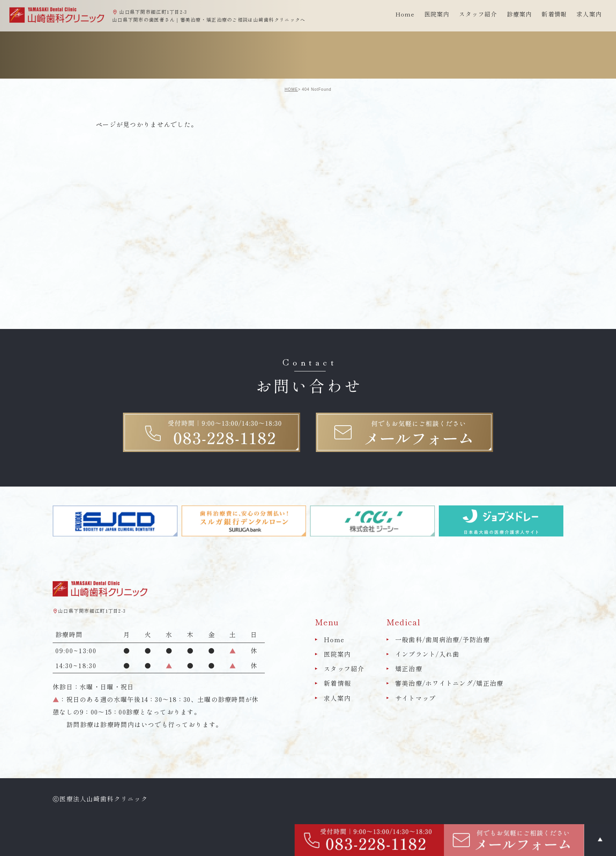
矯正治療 (409, 669)
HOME (291, 89)
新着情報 (554, 14)
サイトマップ (416, 698)
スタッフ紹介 (344, 669)
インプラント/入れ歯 (427, 654)
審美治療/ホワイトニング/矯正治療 (449, 683)
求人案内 (589, 14)
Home (405, 14)
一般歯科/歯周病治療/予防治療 (443, 639)
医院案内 (337, 654)
